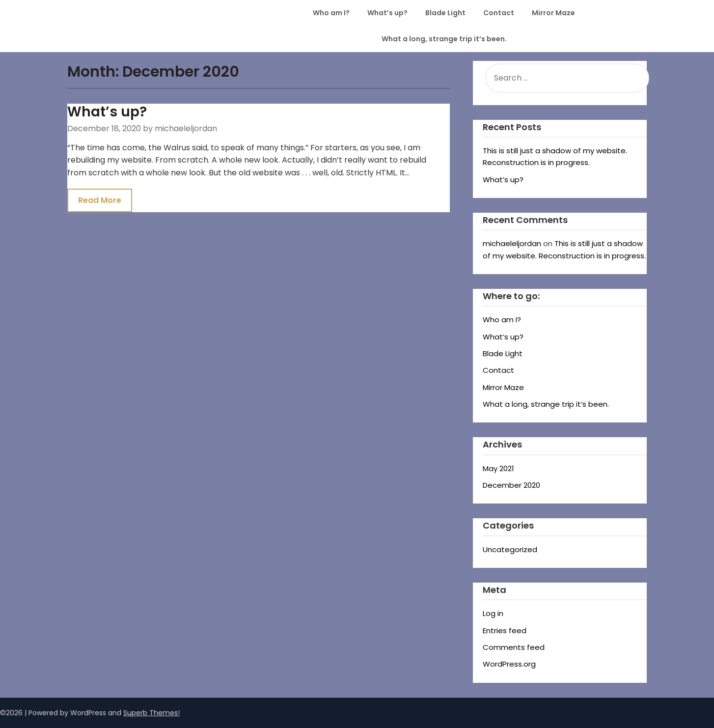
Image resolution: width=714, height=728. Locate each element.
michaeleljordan (512, 243)
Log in (493, 613)
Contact (499, 13)
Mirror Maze (553, 13)
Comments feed (514, 647)
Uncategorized (510, 549)
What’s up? (387, 13)
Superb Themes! (151, 713)
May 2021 (498, 468)
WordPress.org (509, 664)
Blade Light (445, 13)
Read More (100, 200)
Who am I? (331, 13)
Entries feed (505, 630)
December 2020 (511, 485)
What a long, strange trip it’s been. (444, 39)
